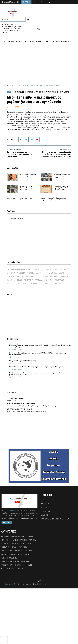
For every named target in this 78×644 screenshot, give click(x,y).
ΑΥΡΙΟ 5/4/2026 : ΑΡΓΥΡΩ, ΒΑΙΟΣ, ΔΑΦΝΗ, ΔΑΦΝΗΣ (22, 404)
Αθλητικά (11, 273)
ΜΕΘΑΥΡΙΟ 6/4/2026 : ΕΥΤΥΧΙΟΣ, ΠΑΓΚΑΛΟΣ (19, 409)
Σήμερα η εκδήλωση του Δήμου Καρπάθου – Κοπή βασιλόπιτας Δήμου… (61, 188)
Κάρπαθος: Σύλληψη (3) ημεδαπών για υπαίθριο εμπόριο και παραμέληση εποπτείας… (54, 199)
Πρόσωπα (11, 284)
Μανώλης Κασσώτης (25, 280)
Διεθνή (61, 273)
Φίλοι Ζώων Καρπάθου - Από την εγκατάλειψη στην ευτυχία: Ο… (62, 176)
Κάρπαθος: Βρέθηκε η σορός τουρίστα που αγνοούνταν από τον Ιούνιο (19, 199)
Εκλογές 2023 (22, 277)
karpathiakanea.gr (8, 584)
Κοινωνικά (11, 280)
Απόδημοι (21, 273)
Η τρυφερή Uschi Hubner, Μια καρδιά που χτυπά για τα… (29, 175)
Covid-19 (36, 269)
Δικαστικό (11, 277)
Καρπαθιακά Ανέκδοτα (59, 277)
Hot (15, 85)
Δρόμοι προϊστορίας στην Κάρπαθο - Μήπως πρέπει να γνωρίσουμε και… (28, 188)
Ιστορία (45, 277)
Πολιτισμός (60, 280)
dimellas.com (41, 584)
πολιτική (59, 284)
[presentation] (4, 640)
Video (48, 269)
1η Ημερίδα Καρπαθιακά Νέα (19, 269)
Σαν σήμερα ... (22, 284)
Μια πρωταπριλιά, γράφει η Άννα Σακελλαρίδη (23, 361)
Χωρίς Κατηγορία (47, 284)
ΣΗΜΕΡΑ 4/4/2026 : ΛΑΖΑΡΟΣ (16, 399)
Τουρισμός (34, 284)
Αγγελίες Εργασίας (60, 269)
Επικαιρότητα (35, 277)
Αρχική (9, 85)
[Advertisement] (39, 62)
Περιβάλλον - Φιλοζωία (44, 280)
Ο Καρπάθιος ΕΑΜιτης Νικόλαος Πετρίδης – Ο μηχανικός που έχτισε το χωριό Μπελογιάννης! (37, 367)
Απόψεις (30, 273)
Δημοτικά (53, 273)
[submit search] (28, 19)
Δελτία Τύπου (41, 273)
